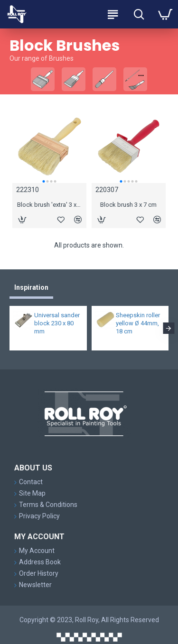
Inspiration (31, 287)
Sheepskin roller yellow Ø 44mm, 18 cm (138, 323)
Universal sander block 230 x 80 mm (57, 323)
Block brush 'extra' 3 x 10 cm (49, 205)
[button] (43, 181)
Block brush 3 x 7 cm (128, 205)
